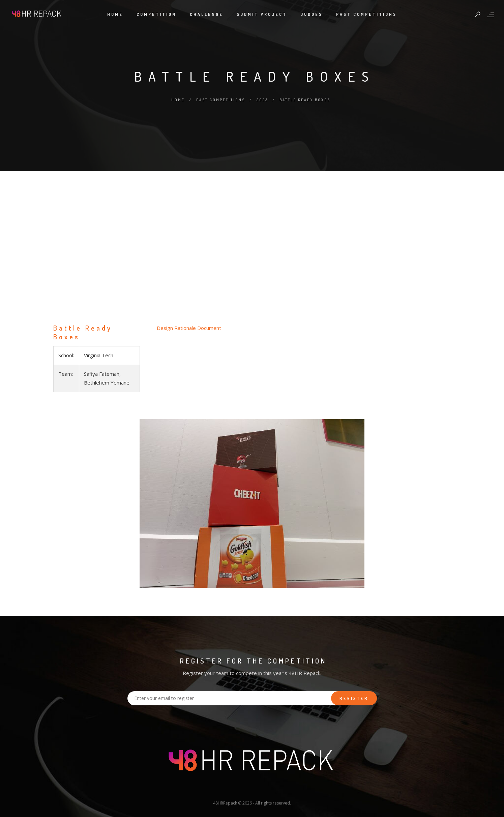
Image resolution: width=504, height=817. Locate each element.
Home (115, 14)
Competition (156, 14)
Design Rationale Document (189, 328)
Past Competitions (366, 14)
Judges (312, 14)
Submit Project (262, 14)
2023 (262, 100)
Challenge (206, 14)
